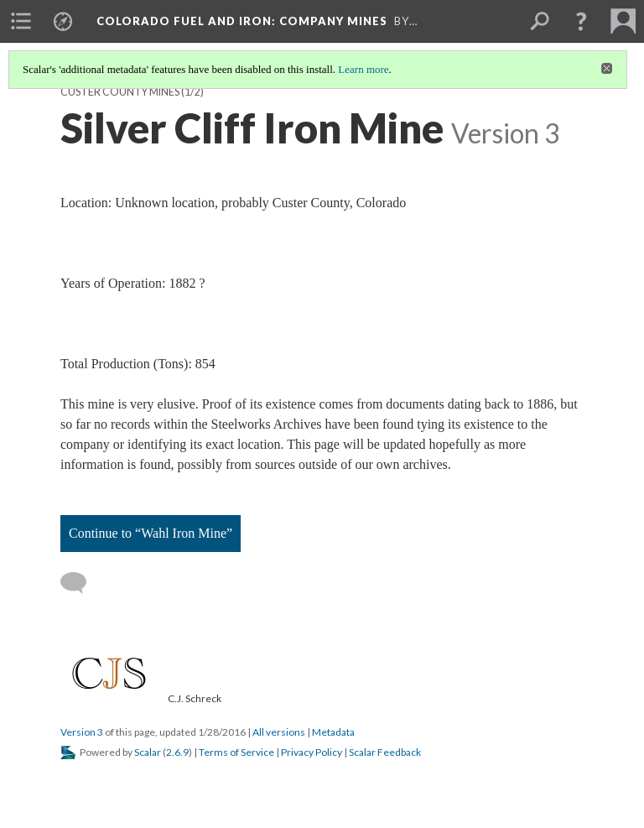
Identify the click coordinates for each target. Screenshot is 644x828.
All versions (279, 732)
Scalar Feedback (385, 752)
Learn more (363, 69)
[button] (581, 21)
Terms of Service (236, 752)
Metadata (333, 732)
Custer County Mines (120, 92)
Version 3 (82, 732)
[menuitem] (21, 21)
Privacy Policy (312, 752)
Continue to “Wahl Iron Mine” (151, 533)
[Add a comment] (81, 583)
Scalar (148, 752)
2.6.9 (177, 752)
